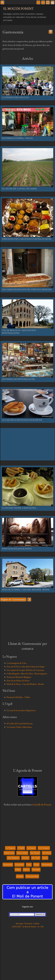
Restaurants (8, 865)
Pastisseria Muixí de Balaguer (18, 379)
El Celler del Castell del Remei (19, 189)
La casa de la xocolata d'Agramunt (22, 420)
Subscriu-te (40, 914)
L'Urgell (21, 848)
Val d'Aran (47, 853)
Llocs (29, 865)
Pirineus (20, 876)
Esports (26, 870)
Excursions (19, 865)
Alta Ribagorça (13, 858)
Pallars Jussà (9, 853)
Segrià (45, 858)
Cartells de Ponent (42, 804)
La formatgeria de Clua (15, 97)
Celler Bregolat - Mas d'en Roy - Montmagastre (27, 674)
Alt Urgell (36, 858)
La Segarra (31, 848)
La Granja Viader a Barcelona (19, 508)
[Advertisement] (27, 444)
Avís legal (20, 924)
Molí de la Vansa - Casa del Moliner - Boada (26, 590)
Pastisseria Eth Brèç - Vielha (17, 138)
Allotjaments (47, 865)
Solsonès (25, 858)
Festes (36, 865)
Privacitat (28, 924)
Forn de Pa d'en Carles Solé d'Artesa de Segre (27, 239)
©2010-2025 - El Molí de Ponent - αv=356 (27, 927)
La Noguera (10, 848)
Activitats (36, 870)
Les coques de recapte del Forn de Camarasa (27, 289)
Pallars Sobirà (22, 853)
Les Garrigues (44, 848)
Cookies (36, 924)
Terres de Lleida (32, 876)
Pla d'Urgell (35, 853)
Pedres (18, 870)
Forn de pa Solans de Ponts (17, 549)
